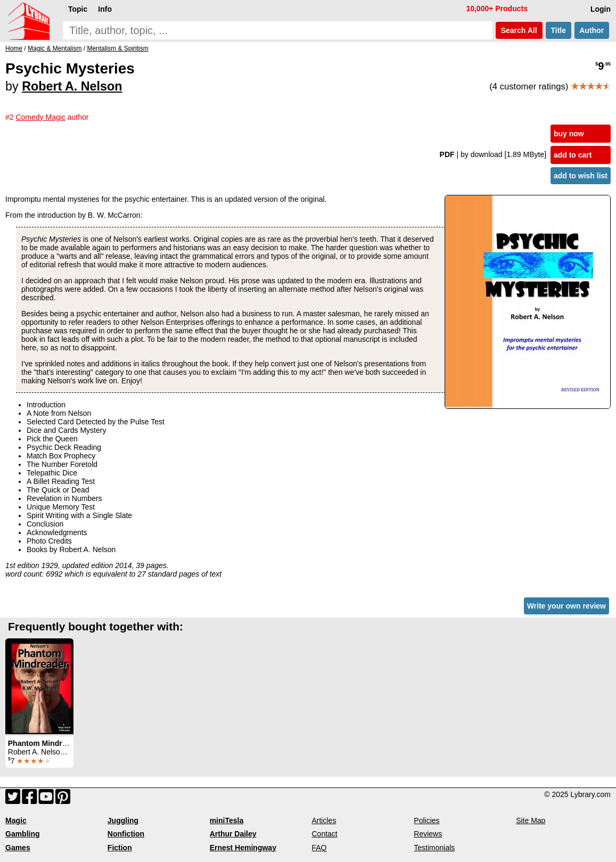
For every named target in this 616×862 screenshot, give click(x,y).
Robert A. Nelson (72, 86)
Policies (426, 820)
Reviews (428, 834)
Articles (324, 820)
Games (18, 848)
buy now (569, 134)
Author (592, 30)
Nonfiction (126, 834)
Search (519, 30)
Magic (16, 820)
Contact (324, 834)
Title (558, 30)
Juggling (123, 820)
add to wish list (581, 176)
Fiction (120, 848)
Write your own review (566, 606)
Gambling (23, 834)
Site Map (531, 820)
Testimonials (434, 848)
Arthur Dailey (233, 834)
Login (601, 9)
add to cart (573, 155)
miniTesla (227, 820)
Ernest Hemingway (243, 848)
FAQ (319, 848)
